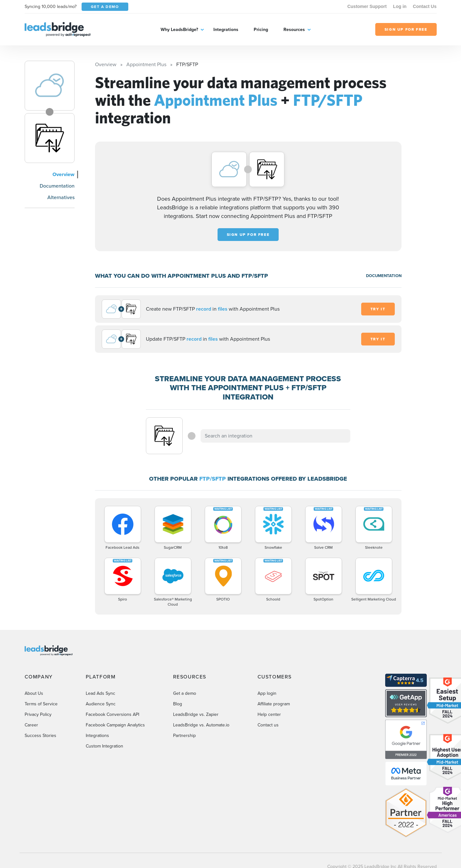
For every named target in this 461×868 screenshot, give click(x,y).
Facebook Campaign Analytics (115, 725)
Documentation (57, 186)
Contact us (268, 725)
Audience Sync (101, 704)
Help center (269, 714)
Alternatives (61, 197)
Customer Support (367, 6)
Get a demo (185, 693)
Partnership (184, 736)
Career (31, 725)
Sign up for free (248, 235)
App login (267, 693)
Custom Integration (104, 746)
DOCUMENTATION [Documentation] (384, 276)
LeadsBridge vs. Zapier (196, 714)
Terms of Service (41, 704)
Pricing (261, 30)
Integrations (226, 30)
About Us (34, 693)
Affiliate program (274, 704)
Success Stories (40, 736)
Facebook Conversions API (112, 714)
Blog (178, 704)
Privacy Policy (38, 714)
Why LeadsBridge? (179, 30)
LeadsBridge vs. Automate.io (201, 725)
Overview (64, 174)
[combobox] (275, 436)
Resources (294, 30)
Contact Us (425, 6)
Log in (400, 6)
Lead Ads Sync (100, 693)
